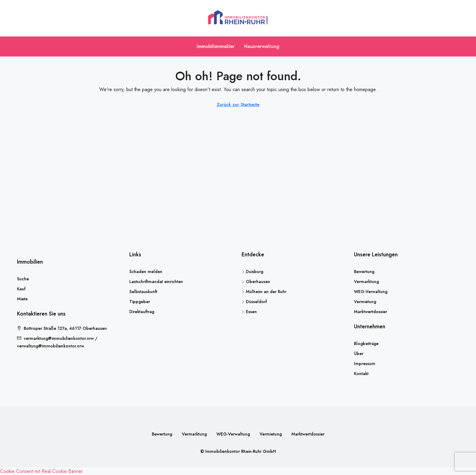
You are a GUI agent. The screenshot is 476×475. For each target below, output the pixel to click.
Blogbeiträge (366, 343)
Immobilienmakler (216, 46)
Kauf (21, 289)
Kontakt (361, 374)
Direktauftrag (142, 312)
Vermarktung (366, 282)
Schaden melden (146, 272)
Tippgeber (140, 302)
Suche (23, 279)
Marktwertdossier (371, 312)
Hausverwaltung (262, 46)
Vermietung (365, 302)
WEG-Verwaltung (371, 292)
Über (359, 354)
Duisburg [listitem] (252, 272)
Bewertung (364, 272)
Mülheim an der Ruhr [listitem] (264, 292)
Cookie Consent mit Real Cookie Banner (41, 471)
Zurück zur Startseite (238, 104)
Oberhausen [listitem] (256, 282)
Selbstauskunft (143, 292)
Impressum (365, 364)
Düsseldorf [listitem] (254, 302)
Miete (22, 299)
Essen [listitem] (249, 312)
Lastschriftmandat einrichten (156, 282)
